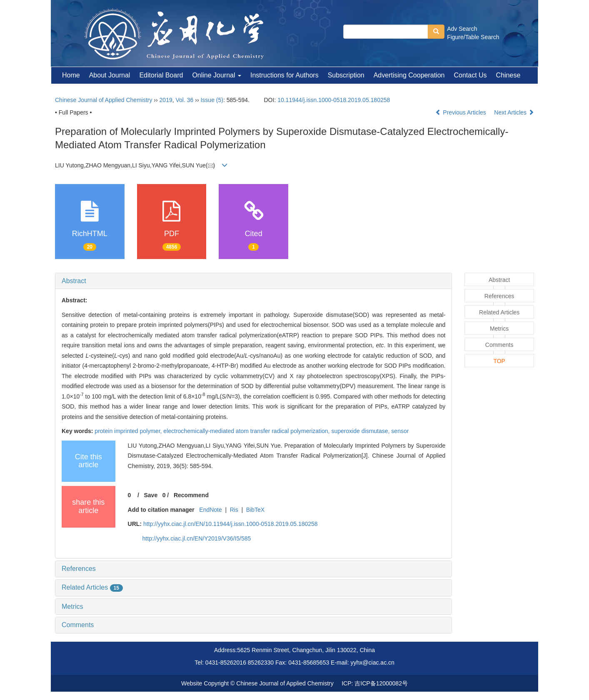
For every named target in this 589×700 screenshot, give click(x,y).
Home (71, 75)
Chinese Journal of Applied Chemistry (104, 100)
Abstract (74, 281)
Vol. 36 (185, 100)
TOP (499, 361)
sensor (400, 431)
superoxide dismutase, (361, 431)
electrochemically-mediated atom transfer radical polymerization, (247, 431)
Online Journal (217, 75)
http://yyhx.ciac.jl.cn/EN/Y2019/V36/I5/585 (197, 538)
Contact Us (470, 75)
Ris (234, 510)
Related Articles (92, 587)
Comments (78, 625)
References (79, 569)
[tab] (253, 281)
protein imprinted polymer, (129, 431)
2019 (166, 100)
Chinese (508, 75)
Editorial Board (161, 75)
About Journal (110, 75)
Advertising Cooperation (409, 75)
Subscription (346, 75)
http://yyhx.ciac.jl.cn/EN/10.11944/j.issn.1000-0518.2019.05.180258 (231, 524)
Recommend (191, 495)
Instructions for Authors (285, 75)
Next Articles (514, 112)
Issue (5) (212, 100)
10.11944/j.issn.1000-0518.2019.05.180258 (334, 100)
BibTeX (255, 510)
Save (151, 495)
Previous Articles (461, 112)
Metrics (72, 607)
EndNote (210, 510)
